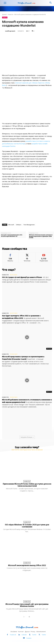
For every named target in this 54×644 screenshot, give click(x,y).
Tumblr (34, 635)
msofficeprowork (10, 31)
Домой (4, 14)
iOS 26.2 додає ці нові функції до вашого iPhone (22, 277)
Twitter (44, 635)
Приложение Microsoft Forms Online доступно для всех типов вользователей (27, 485)
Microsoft (11, 225)
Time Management (29, 225)
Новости (10, 14)
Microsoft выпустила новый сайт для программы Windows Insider (27, 605)
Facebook (13, 635)
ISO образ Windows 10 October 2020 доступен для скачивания (27, 526)
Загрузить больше (27, 437)
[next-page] (29, 617)
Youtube (29, 638)
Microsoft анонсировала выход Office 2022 (27, 565)
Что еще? (9, 270)
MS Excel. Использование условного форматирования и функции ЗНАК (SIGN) (41, 236)
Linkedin (24, 635)
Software (19, 225)
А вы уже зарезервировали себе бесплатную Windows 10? (12, 236)
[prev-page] (24, 617)
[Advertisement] (27, 205)
